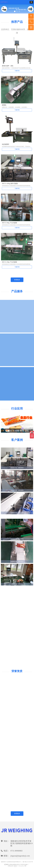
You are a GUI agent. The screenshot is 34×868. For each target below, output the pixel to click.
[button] (31, 2)
